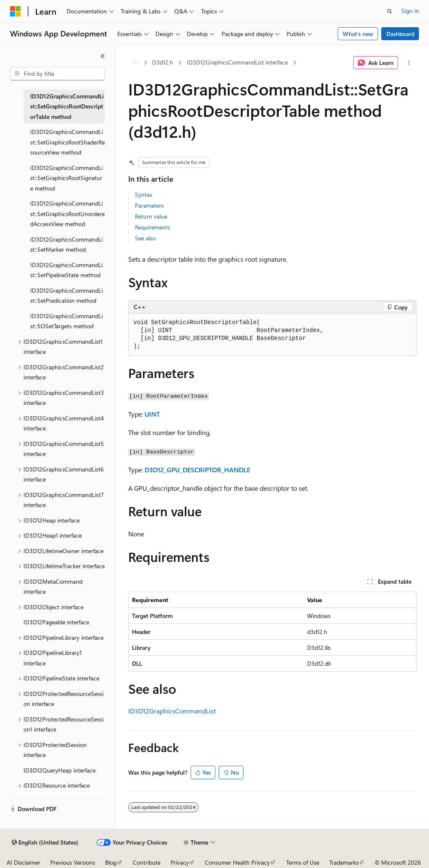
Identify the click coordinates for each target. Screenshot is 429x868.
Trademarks (344, 862)
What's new (358, 34)
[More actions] (409, 63)
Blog (111, 862)
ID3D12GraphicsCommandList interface (237, 62)
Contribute (147, 862)
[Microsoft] (16, 11)
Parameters (149, 205)
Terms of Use (303, 862)
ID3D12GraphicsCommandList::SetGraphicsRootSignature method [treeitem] (66, 178)
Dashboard (400, 34)
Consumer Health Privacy (237, 862)
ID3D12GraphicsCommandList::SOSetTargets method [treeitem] (66, 321)
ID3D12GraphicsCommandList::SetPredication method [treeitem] (66, 296)
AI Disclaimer (23, 862)
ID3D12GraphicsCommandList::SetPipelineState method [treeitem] (66, 270)
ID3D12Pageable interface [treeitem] (56, 622)
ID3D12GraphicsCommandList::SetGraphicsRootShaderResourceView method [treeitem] (67, 142)
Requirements (152, 227)
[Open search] (390, 11)
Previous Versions (73, 862)
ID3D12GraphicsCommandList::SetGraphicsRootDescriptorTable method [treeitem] (67, 106)
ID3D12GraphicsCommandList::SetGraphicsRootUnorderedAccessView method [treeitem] (67, 214)
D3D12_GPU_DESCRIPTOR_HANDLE (197, 470)
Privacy (180, 862)
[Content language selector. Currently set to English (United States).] (45, 842)
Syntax (143, 194)
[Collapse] (103, 56)
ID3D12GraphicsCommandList (172, 711)
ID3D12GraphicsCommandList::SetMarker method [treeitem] (66, 245)
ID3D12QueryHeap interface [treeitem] (59, 770)
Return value (151, 216)
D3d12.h (163, 62)
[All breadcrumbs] (136, 63)
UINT (152, 414)
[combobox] (57, 74)
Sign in (410, 11)
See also (145, 238)
